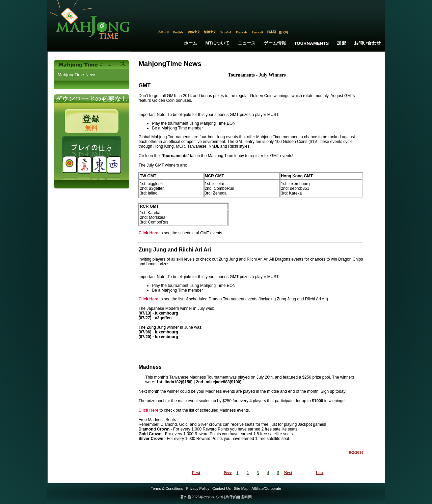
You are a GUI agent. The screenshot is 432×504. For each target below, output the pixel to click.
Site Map (241, 488)
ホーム (191, 43)
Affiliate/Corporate (266, 488)
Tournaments (311, 43)
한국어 (283, 32)
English (178, 32)
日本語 (272, 32)
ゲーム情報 (275, 43)
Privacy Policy (197, 488)
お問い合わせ (367, 43)
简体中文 (194, 32)
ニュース (247, 43)
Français (242, 32)
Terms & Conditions (167, 488)
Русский (257, 32)
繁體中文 (210, 32)
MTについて (218, 43)
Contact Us (221, 488)
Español (226, 32)
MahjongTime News (77, 75)
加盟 (341, 43)
